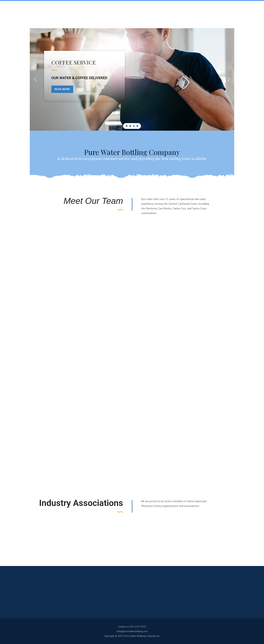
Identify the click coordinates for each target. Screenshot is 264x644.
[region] (132, 79)
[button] (35, 79)
